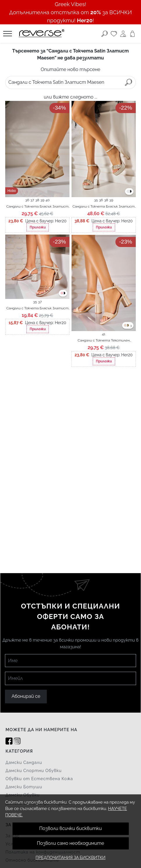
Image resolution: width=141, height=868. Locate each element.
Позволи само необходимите (70, 843)
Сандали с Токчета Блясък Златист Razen (38, 207)
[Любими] (114, 34)
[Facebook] (9, 741)
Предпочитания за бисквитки (70, 857)
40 (48, 200)
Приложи (38, 227)
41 (103, 334)
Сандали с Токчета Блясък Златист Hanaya (38, 308)
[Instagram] (17, 741)
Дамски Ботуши (24, 787)
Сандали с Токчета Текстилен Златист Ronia (104, 341)
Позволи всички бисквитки (70, 828)
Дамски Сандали (24, 762)
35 (96, 200)
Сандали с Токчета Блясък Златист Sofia (103, 207)
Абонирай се (26, 696)
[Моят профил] (123, 34)
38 (37, 200)
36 (27, 200)
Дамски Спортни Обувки (34, 771)
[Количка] (132, 34)
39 (42, 200)
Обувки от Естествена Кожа (39, 779)
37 (32, 200)
